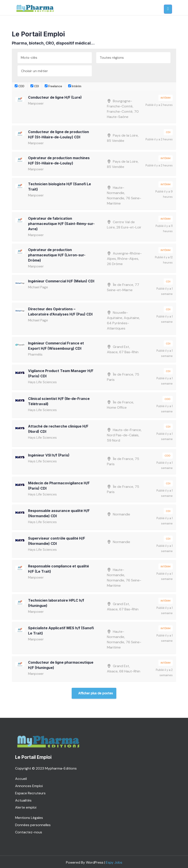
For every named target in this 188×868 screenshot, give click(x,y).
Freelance (53, 86)
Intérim (75, 86)
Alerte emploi (26, 806)
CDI (35, 86)
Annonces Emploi (29, 784)
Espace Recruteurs (30, 792)
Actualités (23, 799)
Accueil (21, 777)
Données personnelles (33, 823)
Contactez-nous (29, 831)
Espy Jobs (114, 861)
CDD (20, 86)
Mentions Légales (29, 816)
